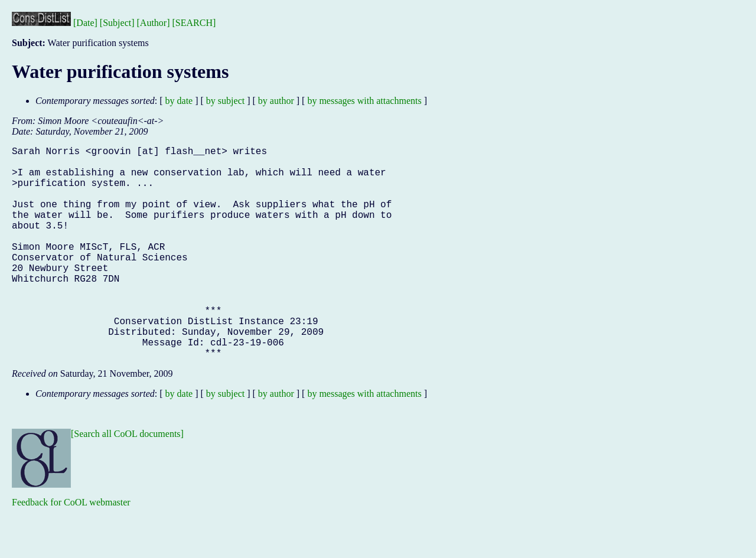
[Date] (85, 23)
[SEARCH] (194, 23)
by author (276, 101)
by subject (225, 101)
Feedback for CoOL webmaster (71, 549)
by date (179, 101)
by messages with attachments (364, 101)
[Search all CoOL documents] (127, 481)
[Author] (154, 23)
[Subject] (117, 23)
